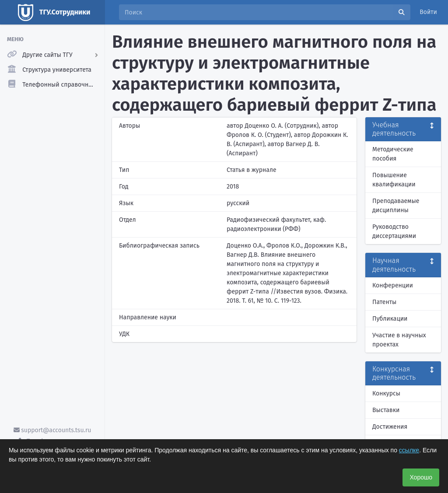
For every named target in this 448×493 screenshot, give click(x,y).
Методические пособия (393, 154)
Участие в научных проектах (399, 340)
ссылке (409, 450)
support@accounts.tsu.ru (52, 430)
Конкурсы (386, 393)
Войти (428, 12)
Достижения (390, 427)
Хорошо (421, 477)
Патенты (384, 302)
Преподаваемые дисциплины (396, 206)
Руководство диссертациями (394, 231)
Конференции (393, 285)
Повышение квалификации (394, 180)
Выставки (386, 410)
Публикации (390, 319)
